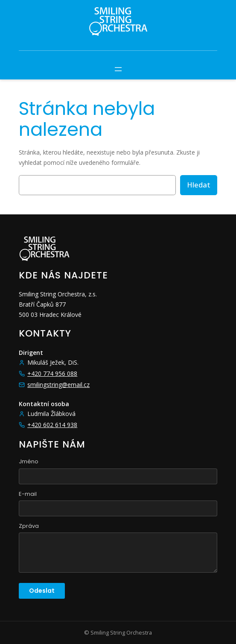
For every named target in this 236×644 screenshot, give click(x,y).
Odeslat (42, 591)
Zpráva (29, 526)
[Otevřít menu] (118, 69)
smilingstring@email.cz (58, 385)
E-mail (28, 494)
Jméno (29, 461)
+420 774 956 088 (52, 373)
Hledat (199, 185)
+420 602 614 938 (52, 425)
